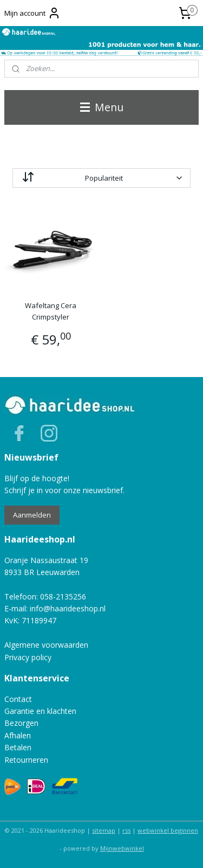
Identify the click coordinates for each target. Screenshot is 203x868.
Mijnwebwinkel (122, 848)
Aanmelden (32, 515)
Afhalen (18, 735)
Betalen (18, 747)
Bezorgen (21, 723)
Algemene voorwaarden (46, 645)
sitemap (104, 830)
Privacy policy (28, 657)
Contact (18, 699)
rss (126, 830)
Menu (102, 107)
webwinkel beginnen (168, 830)
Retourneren (26, 760)
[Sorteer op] (101, 178)
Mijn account (32, 13)
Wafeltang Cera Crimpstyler (51, 311)
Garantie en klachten (40, 711)
